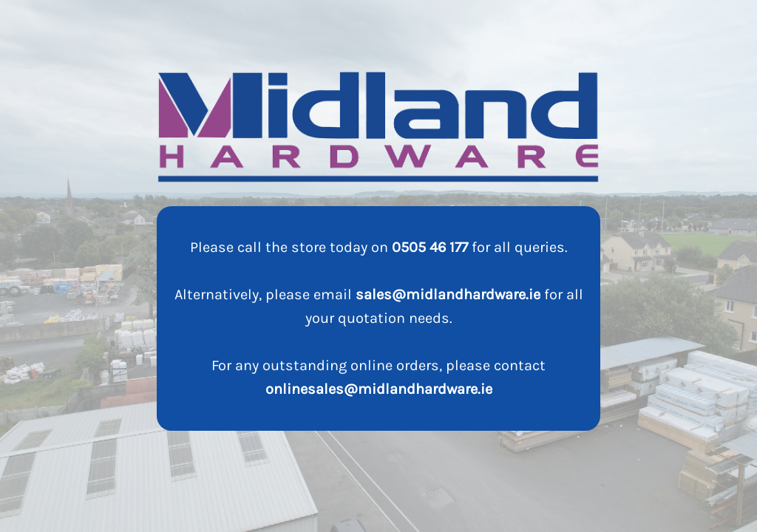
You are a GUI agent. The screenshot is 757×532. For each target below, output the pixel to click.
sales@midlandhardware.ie (448, 294)
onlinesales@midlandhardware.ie (379, 389)
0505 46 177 (430, 247)
